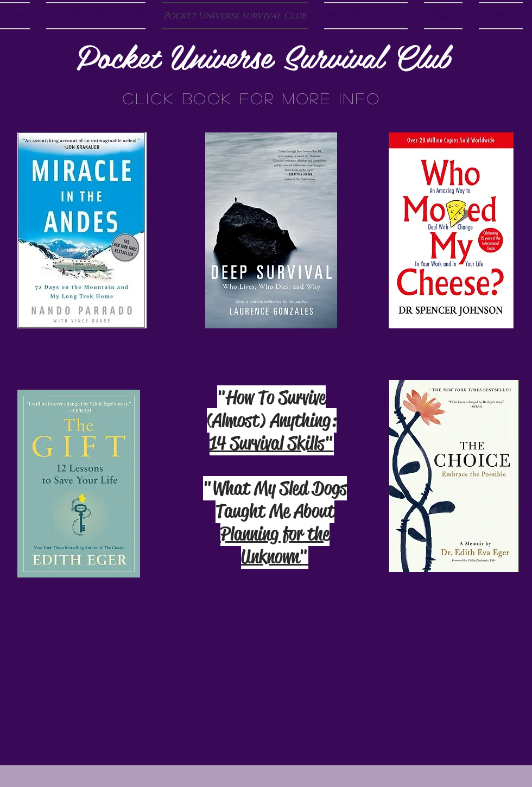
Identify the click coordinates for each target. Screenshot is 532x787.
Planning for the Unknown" (275, 545)
